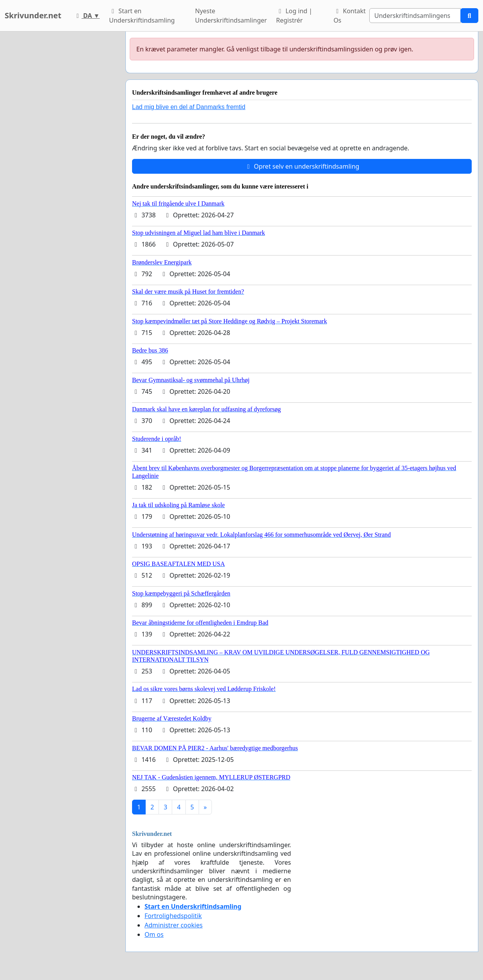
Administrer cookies (174, 925)
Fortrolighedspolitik (173, 916)
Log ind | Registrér (294, 16)
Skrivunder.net (33, 15)
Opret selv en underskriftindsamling (302, 166)
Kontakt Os (350, 16)
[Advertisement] (60, 148)
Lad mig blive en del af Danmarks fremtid (189, 107)
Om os (154, 934)
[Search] (415, 16)
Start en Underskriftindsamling (142, 16)
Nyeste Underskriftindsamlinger (231, 16)
